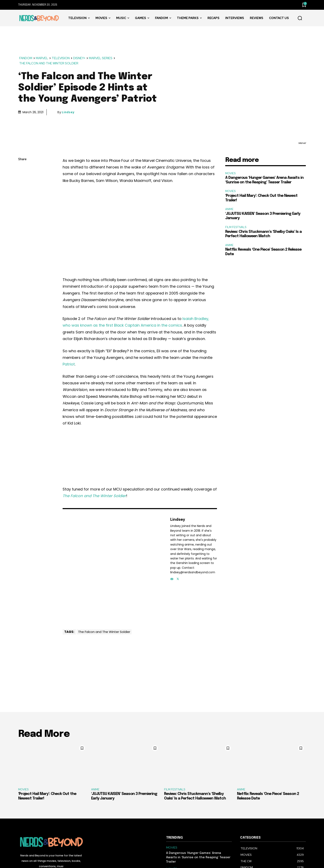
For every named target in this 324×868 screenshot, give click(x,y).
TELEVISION (61, 58)
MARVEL (42, 58)
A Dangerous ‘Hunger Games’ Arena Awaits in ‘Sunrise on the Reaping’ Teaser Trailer (198, 857)
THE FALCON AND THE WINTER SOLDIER (49, 63)
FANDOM (26, 58)
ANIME (229, 209)
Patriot (69, 364)
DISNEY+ (79, 58)
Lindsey (68, 112)
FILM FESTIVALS (236, 227)
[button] (300, 18)
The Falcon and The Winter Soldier (104, 632)
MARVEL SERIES (101, 58)
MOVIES (230, 173)
